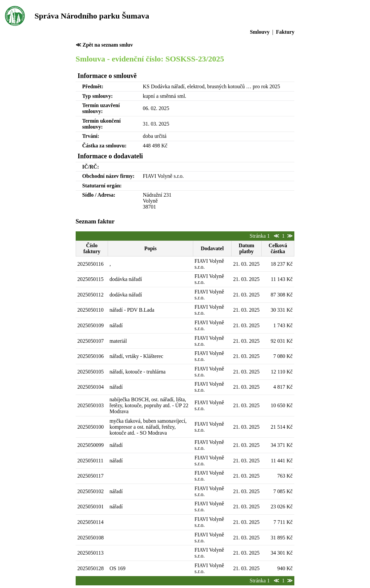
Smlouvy (260, 32)
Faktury (285, 32)
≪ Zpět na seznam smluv (104, 45)
